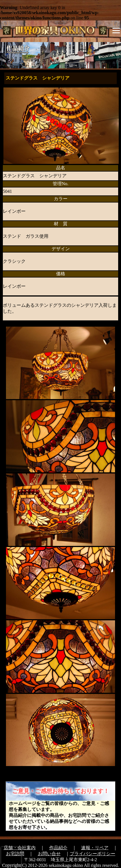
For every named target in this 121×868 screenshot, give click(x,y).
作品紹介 (58, 848)
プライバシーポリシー (93, 854)
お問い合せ (49, 854)
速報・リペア (95, 848)
